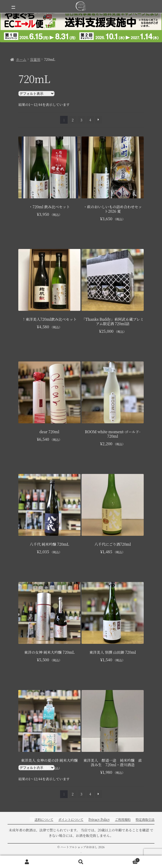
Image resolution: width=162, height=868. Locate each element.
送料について (44, 819)
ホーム (21, 59)
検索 (81, 862)
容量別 (35, 59)
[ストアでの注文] (36, 94)
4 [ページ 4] (90, 120)
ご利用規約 (123, 819)
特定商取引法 (145, 819)
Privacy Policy (99, 819)
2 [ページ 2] (73, 120)
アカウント (27, 862)
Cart (124, 859)
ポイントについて (71, 819)
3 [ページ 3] (81, 120)
